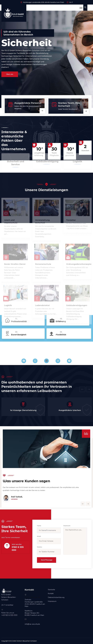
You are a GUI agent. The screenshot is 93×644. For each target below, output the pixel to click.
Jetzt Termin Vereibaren (68, 109)
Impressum (52, 601)
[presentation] (82, 389)
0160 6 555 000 (18, 549)
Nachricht (67, 526)
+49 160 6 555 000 (9, 615)
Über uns (10, 75)
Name (39, 526)
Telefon (40, 547)
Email (39, 536)
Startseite (51, 590)
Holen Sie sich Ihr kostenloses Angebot (27, 107)
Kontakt (51, 593)
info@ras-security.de (32, 624)
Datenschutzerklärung (56, 597)
